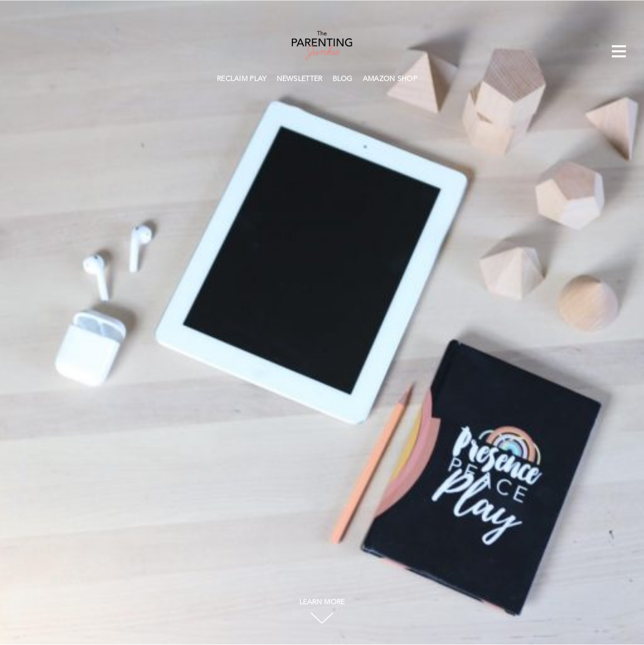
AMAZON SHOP (390, 79)
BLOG (343, 79)
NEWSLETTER (300, 79)
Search (427, 77)
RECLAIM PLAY (242, 79)
